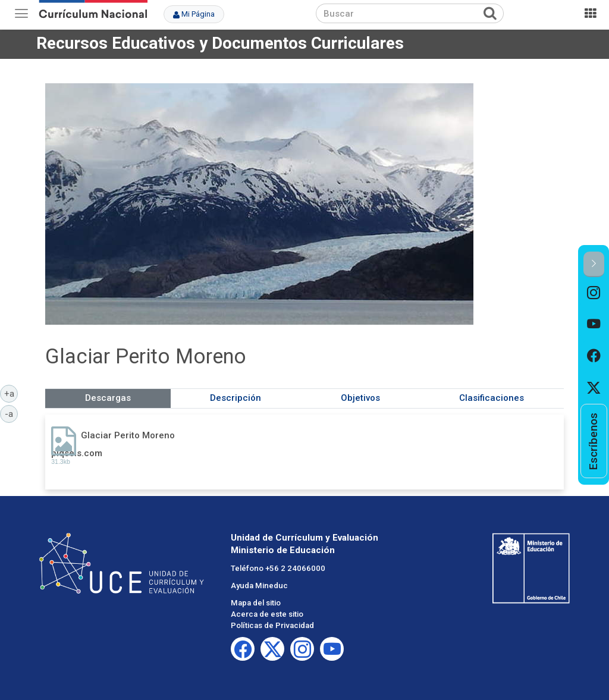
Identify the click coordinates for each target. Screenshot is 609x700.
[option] (594, 293)
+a (11, 393)
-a (11, 413)
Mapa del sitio (256, 603)
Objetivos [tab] (360, 398)
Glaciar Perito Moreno (128, 435)
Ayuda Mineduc (259, 586)
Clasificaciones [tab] (492, 398)
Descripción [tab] (236, 398)
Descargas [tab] (108, 398)
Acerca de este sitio (267, 614)
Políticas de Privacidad (272, 625)
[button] (594, 264)
